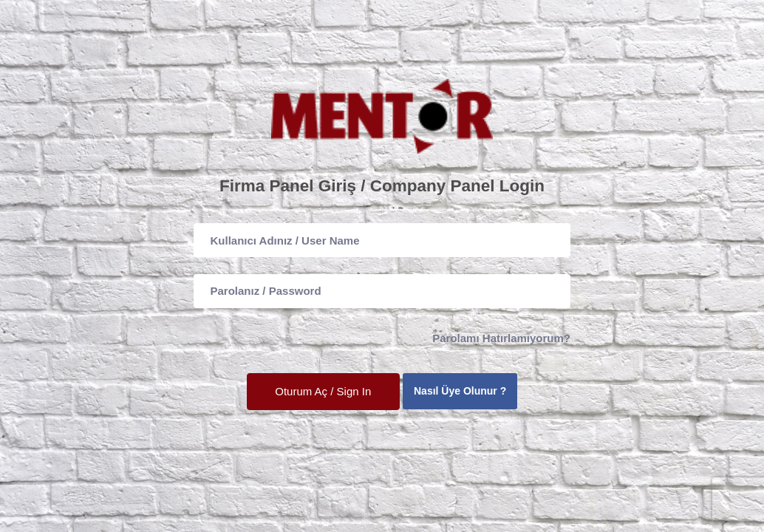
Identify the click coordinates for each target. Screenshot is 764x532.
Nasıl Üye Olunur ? (460, 391)
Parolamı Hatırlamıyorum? (501, 338)
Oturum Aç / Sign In (323, 391)
